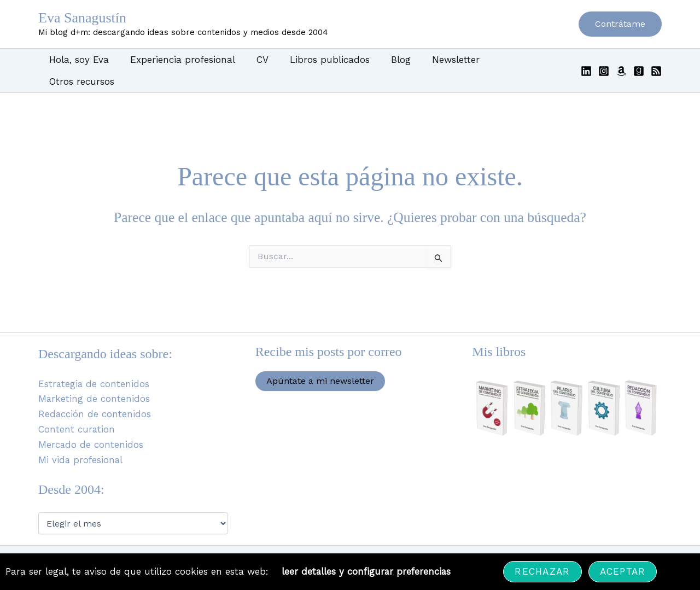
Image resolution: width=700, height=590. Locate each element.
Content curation (77, 408)
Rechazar (543, 571)
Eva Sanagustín (82, 18)
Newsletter (441, 60)
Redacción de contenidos (95, 393)
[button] (620, 24)
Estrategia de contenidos (94, 363)
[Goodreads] (639, 60)
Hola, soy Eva (77, 60)
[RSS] (656, 60)
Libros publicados (320, 60)
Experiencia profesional (178, 60)
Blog (388, 60)
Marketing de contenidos (94, 378)
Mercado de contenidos (91, 424)
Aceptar (623, 571)
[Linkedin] (586, 60)
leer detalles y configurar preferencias (367, 571)
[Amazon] (621, 60)
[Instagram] (604, 60)
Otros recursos (515, 60)
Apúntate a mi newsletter (320, 359)
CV (255, 60)
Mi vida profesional (81, 439)
